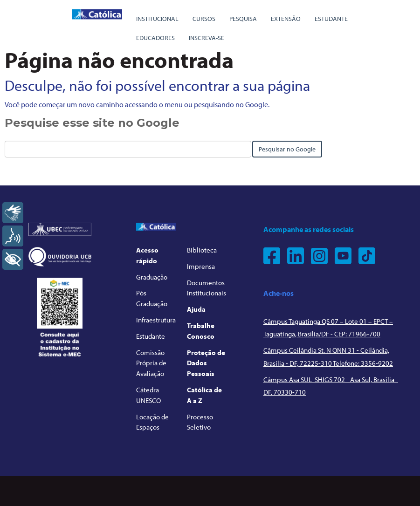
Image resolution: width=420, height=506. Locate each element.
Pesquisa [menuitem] (243, 19)
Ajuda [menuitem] (196, 309)
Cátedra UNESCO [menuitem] (148, 395)
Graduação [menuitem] (152, 277)
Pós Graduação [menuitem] (152, 298)
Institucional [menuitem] (157, 19)
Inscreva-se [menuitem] (207, 38)
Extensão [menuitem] (286, 19)
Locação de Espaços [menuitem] (152, 422)
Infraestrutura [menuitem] (156, 320)
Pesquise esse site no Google (92, 123)
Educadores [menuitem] (155, 38)
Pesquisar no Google (287, 149)
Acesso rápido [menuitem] (147, 255)
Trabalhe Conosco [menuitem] (201, 331)
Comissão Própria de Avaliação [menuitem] (151, 363)
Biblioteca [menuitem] (202, 250)
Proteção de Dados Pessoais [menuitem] (206, 363)
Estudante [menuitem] (331, 19)
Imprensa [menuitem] (201, 266)
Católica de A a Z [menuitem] (204, 395)
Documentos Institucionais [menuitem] (207, 288)
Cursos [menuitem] (204, 19)
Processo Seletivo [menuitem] (200, 422)
